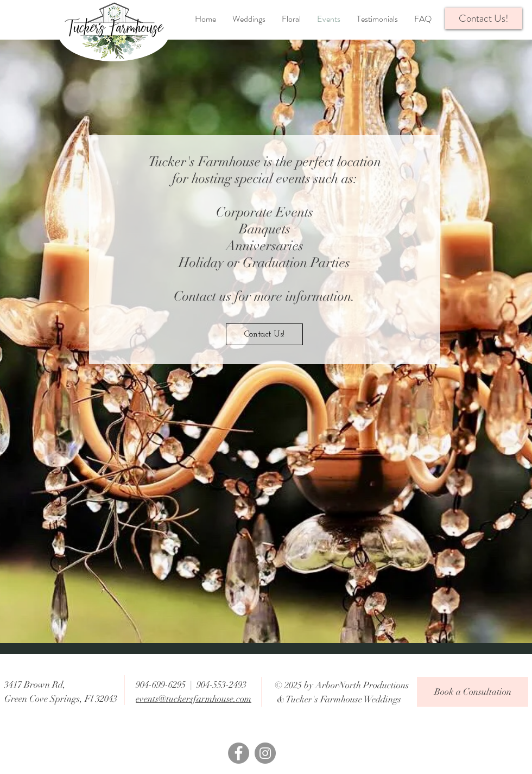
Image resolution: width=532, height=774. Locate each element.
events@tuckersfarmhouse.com (194, 699)
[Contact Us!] (264, 334)
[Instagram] (265, 753)
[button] (484, 18)
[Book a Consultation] (473, 692)
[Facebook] (239, 753)
